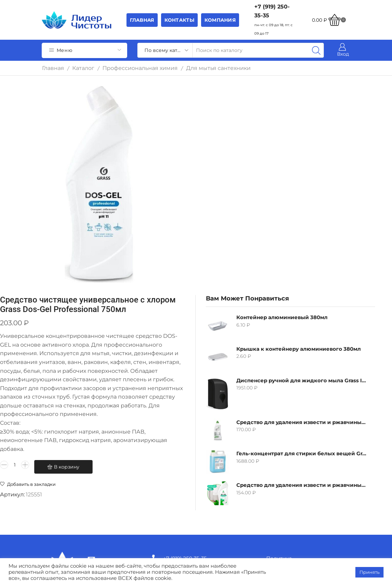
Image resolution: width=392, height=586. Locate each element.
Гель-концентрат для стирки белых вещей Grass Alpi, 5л (299, 246)
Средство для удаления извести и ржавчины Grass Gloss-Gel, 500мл (299, 215)
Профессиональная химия (140, 68)
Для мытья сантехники (218, 68)
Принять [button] (369, 572)
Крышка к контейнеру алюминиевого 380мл (299, 142)
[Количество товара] (155, 401)
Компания (220, 20)
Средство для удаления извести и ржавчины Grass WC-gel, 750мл (299, 278)
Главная (142, 20)
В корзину (173, 414)
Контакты (179, 20)
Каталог (83, 68)
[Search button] (316, 50)
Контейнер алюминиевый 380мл (299, 110)
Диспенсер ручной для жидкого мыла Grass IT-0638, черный (299, 173)
